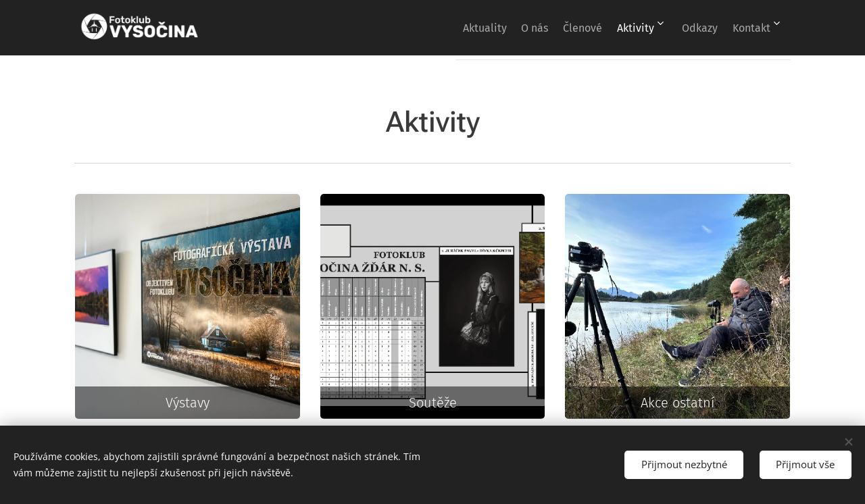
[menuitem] (439, 28)
